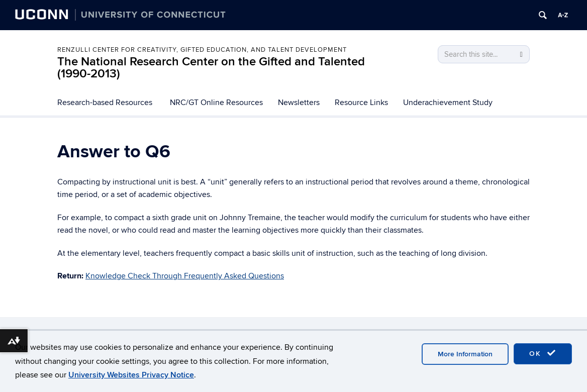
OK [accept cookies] (543, 353)
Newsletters (299, 103)
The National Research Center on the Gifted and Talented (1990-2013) (211, 68)
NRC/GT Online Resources (216, 103)
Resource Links (361, 103)
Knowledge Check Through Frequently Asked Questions (185, 276)
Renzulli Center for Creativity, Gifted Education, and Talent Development (202, 50)
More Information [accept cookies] (465, 354)
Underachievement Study (448, 103)
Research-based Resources (105, 103)
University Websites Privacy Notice (131, 375)
